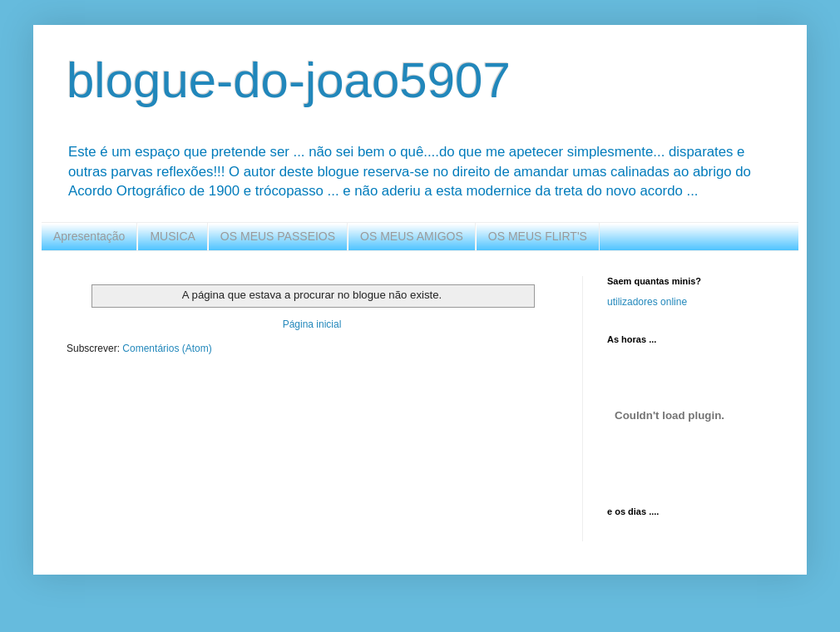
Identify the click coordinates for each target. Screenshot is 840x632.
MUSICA (172, 236)
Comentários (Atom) (167, 348)
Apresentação (89, 236)
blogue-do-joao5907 (289, 80)
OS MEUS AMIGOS (412, 236)
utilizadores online (647, 302)
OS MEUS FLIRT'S (538, 236)
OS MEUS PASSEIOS (278, 236)
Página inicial (312, 324)
